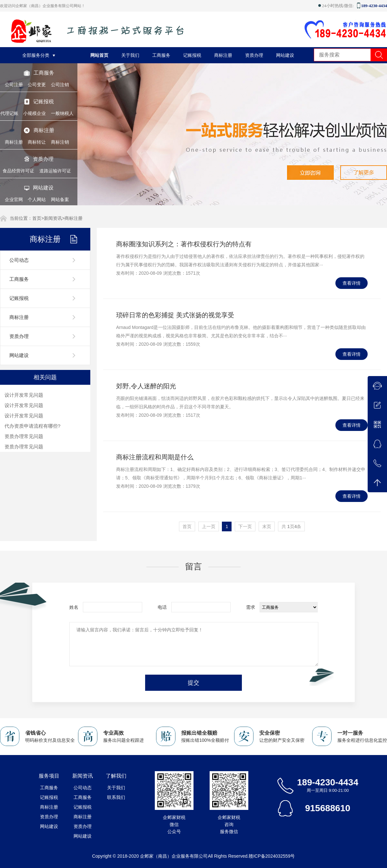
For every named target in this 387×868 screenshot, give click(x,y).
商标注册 (44, 130)
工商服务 (44, 73)
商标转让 (37, 142)
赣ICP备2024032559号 (272, 856)
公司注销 (60, 85)
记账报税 (44, 102)
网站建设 (43, 188)
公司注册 (14, 85)
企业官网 (14, 199)
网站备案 (60, 199)
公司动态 (19, 260)
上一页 (209, 526)
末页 (267, 526)
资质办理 (43, 159)
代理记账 (9, 113)
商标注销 (60, 142)
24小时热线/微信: (337, 6)
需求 (251, 607)
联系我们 (116, 797)
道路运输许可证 (55, 171)
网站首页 (99, 55)
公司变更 (37, 85)
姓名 (74, 607)
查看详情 (352, 283)
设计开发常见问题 (24, 395)
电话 (162, 607)
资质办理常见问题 (24, 436)
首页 (37, 218)
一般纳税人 (62, 113)
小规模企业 (35, 113)
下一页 (245, 526)
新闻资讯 (53, 218)
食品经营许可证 (18, 171)
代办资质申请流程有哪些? (32, 426)
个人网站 (37, 199)
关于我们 (130, 55)
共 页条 (291, 526)
